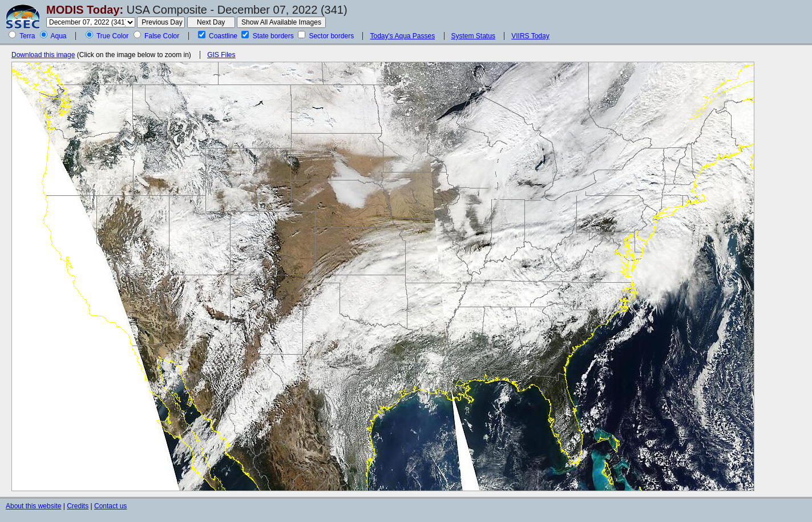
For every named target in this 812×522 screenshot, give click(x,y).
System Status (473, 36)
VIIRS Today (530, 36)
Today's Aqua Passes (402, 36)
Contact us (110, 506)
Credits (78, 506)
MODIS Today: (85, 10)
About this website (33, 506)
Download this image (43, 55)
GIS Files (221, 55)
